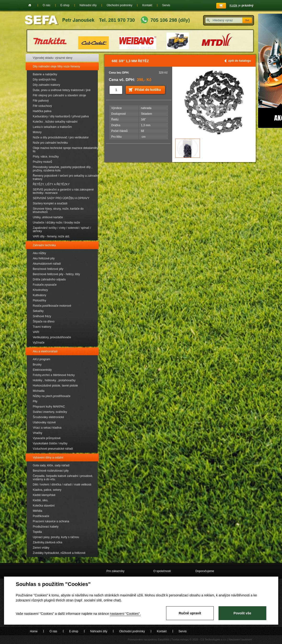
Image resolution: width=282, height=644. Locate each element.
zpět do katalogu (240, 61)
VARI (36, 332)
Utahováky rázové (44, 422)
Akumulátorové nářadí (47, 264)
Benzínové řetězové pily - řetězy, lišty (56, 274)
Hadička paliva (42, 111)
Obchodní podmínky (119, 5)
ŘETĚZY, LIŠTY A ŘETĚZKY (51, 184)
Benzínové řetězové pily (48, 269)
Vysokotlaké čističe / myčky (50, 443)
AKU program (41, 359)
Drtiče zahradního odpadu (49, 279)
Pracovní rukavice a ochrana (51, 521)
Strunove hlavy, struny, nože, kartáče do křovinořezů (58, 210)
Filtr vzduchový (42, 106)
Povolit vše (242, 613)
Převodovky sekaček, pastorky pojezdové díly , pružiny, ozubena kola (63, 169)
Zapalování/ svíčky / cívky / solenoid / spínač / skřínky (62, 229)
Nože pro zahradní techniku (50, 143)
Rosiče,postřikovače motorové (52, 306)
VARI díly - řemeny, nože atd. (51, 236)
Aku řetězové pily (44, 258)
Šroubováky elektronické (48, 417)
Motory (37, 132)
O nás (47, 5)
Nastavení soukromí (240, 639)
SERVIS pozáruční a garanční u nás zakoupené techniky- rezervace (63, 191)
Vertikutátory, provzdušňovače (52, 337)
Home (30, 5)
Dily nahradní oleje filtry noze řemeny (56, 66)
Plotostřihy (39, 300)
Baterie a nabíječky (45, 74)
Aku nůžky (39, 253)
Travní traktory (42, 327)
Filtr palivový (41, 101)
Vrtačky (38, 433)
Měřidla (37, 511)
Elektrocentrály (42, 370)
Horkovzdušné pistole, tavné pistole (55, 386)
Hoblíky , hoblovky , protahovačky (54, 380)
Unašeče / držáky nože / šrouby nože (56, 223)
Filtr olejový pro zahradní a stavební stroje (59, 95)
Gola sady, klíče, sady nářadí (51, 465)
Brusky (37, 365)
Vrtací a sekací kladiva (47, 428)
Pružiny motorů (42, 162)
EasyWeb (163, 639)
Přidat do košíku (148, 90)
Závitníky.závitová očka (47, 542)
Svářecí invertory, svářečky (50, 412)
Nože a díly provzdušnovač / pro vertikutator (61, 137)
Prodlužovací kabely (46, 527)
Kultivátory (39, 295)
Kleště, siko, (41, 500)
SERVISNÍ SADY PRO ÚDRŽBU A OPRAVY (61, 198)
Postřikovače (41, 516)
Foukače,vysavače (45, 285)
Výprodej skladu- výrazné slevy (53, 58)
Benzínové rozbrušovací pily (51, 471)
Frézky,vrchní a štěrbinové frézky (54, 375)
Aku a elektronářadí (45, 351)
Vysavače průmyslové (47, 438)
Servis (166, 5)
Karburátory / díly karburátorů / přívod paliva (61, 116)
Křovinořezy (40, 290)
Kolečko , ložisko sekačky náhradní (55, 122)
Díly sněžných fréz (44, 80)
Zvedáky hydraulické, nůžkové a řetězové (59, 553)
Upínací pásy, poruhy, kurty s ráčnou (56, 537)
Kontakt (147, 5)
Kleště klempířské (44, 495)
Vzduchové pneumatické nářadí (53, 449)
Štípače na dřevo (44, 322)
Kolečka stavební (44, 506)
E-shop (65, 5)
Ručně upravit (190, 613)
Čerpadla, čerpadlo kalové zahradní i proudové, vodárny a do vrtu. (63, 478)
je (242, 5)
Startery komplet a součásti (50, 203)
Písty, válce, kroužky (46, 157)
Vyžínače (39, 343)
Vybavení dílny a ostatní (48, 458)
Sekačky (38, 311)
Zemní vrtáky (41, 548)
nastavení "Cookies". (125, 614)
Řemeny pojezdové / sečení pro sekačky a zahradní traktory (66, 177)
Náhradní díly (88, 5)
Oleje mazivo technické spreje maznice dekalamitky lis (66, 150)
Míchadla (39, 391)
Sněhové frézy (42, 316)
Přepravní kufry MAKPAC (49, 407)
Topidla (37, 532)
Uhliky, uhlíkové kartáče (48, 217)
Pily (35, 401)
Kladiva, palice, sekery (47, 490)
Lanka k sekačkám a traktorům (52, 127)
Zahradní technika (44, 245)
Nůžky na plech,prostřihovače (52, 396)
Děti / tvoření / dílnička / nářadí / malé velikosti (62, 485)
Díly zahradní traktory (46, 85)
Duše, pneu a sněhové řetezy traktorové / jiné (62, 90)
